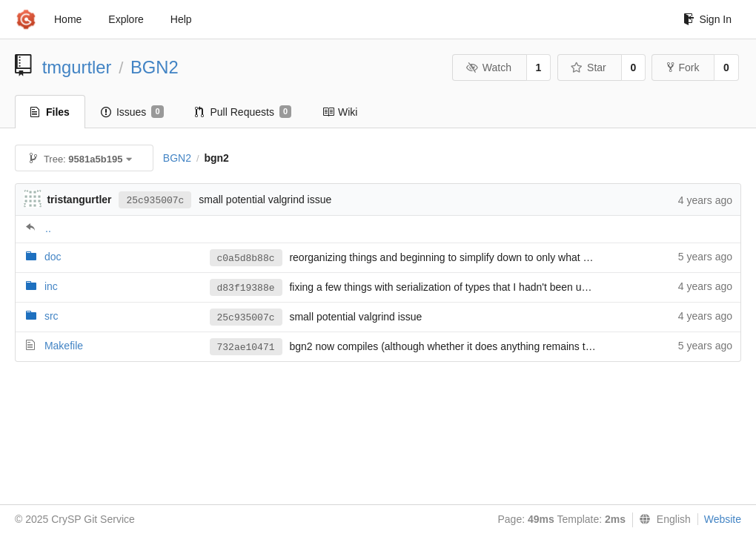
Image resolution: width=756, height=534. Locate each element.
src (52, 316)
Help (181, 19)
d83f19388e (246, 288)
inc (51, 286)
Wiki (340, 112)
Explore (126, 19)
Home (68, 19)
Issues (132, 112)
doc (53, 257)
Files (50, 112)
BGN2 (155, 67)
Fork (683, 67)
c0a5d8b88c (246, 258)
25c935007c (155, 201)
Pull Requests (243, 112)
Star (588, 67)
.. (48, 228)
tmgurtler (77, 67)
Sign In (707, 19)
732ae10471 (246, 347)
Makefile (64, 346)
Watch (488, 67)
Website (723, 519)
